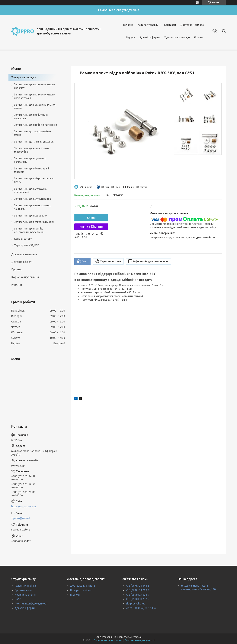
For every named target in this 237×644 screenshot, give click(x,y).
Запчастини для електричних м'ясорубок (32, 150)
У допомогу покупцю (177, 37)
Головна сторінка (25, 586)
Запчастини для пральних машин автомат (35, 86)
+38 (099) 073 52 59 (137, 595)
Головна (128, 25)
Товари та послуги (24, 77)
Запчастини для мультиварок (32, 199)
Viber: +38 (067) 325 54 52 (141, 608)
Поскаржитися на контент (108, 640)
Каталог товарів (148, 25)
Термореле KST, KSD (27, 245)
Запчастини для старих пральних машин (35, 106)
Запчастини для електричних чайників (32, 207)
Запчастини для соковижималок (34, 222)
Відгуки (130, 37)
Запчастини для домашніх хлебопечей (30, 190)
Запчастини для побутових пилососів (31, 117)
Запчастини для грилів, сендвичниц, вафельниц (29, 230)
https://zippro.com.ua (24, 506)
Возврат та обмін (81, 590)
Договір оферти (150, 37)
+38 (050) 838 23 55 (137, 599)
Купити (91, 218)
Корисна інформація (25, 277)
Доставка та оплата (83, 586)
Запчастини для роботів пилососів (36, 125)
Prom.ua (137, 637)
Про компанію (23, 590)
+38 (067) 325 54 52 (137, 586)
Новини (17, 285)
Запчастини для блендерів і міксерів (31, 170)
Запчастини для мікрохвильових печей (34, 180)
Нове (18, 599)
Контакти (170, 25)
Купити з (91, 227)
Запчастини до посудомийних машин (33, 133)
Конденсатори (23, 239)
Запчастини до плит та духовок (34, 142)
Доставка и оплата (192, 25)
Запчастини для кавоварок (31, 216)
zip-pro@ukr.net (21, 518)
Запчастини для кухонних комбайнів (30, 160)
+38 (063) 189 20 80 (137, 590)
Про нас (199, 37)
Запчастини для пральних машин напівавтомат (35, 96)
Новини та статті (25, 595)
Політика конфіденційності (31, 604)
